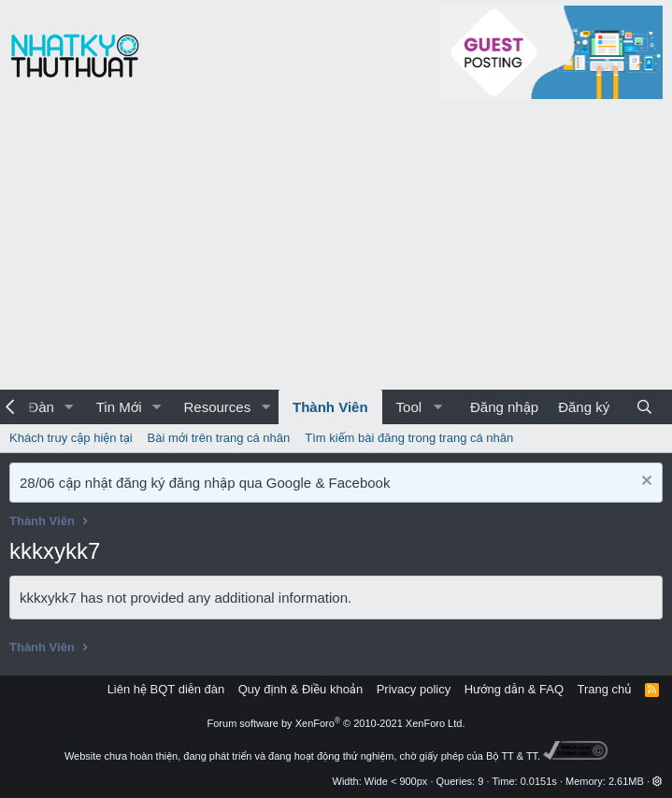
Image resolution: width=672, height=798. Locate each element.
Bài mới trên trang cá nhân (219, 438)
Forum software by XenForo (336, 723)
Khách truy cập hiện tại (71, 438)
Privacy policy (414, 689)
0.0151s (539, 781)
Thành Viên (330, 407)
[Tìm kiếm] (644, 407)
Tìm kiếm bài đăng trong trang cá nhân (409, 438)
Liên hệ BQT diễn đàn (166, 689)
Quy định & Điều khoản (300, 689)
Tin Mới (119, 407)
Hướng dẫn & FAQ (514, 689)
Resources (217, 407)
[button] (69, 407)
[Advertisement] (336, 249)
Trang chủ (605, 689)
